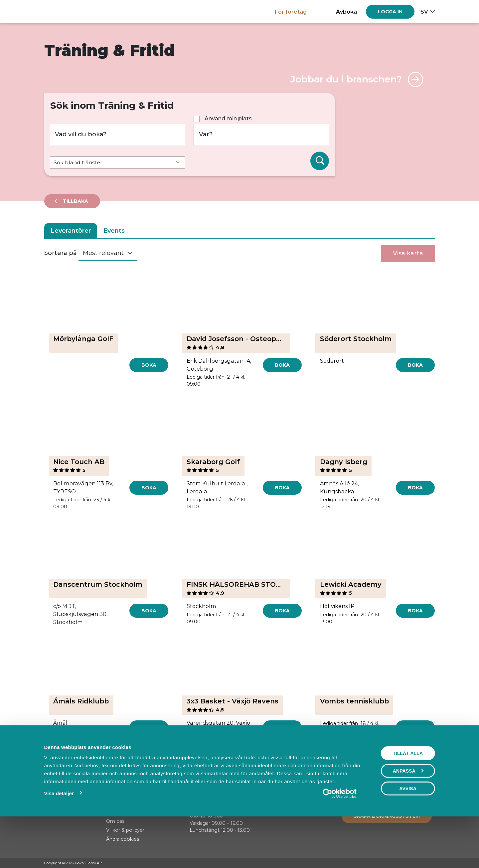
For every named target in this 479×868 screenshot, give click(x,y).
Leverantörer (71, 231)
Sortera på (61, 253)
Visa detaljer (59, 839)
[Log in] (390, 12)
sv (424, 12)
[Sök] (320, 161)
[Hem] (67, 11)
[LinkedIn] (432, 863)
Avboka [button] (346, 12)
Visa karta (408, 253)
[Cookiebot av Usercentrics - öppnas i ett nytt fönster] (340, 839)
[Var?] (261, 135)
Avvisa (408, 834)
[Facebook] (406, 863)
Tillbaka (75, 201)
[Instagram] (419, 863)
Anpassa (408, 816)
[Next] (271, 758)
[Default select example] (118, 162)
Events (114, 231)
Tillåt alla (408, 799)
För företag (291, 12)
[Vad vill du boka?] (118, 135)
